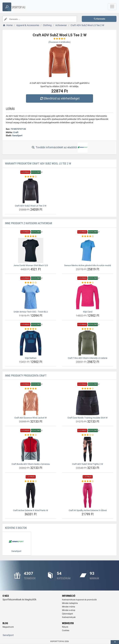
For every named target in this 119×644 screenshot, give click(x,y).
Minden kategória (70, 603)
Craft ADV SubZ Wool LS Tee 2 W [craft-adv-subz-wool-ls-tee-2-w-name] (31, 206)
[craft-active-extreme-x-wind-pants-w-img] (31, 495)
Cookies (66, 630)
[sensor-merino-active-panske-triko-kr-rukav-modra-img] (88, 250)
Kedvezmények (69, 617)
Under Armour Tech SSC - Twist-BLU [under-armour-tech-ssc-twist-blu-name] (31, 312)
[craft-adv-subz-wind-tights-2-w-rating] (88, 435)
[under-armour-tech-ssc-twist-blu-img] (31, 297)
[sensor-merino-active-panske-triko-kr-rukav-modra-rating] (88, 236)
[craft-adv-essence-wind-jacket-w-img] (31, 403)
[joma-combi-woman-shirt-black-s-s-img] (31, 250)
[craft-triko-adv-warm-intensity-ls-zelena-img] (88, 343)
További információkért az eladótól (59, 148)
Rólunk (65, 627)
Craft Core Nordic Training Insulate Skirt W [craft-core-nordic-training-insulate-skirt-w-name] (88, 418)
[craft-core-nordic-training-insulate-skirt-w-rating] (88, 389)
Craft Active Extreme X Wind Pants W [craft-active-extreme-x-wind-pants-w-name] (31, 510)
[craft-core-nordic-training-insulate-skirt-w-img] (88, 403)
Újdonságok (67, 614)
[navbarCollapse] (112, 7)
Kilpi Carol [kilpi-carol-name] (88, 312)
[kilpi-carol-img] (88, 297)
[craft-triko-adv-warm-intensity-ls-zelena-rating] (88, 329)
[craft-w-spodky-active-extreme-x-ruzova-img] (88, 495)
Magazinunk (8, 627)
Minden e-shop (69, 610)
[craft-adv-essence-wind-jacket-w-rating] (31, 389)
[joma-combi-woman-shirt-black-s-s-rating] (31, 236)
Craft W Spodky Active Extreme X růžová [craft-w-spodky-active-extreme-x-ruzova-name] (88, 510)
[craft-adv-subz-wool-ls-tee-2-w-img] (31, 191)
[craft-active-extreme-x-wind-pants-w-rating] (31, 481)
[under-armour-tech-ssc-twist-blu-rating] (31, 283)
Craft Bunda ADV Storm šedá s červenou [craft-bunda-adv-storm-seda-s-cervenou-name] (31, 464)
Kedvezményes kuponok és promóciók (79, 600)
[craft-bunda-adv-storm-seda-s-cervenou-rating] (31, 435)
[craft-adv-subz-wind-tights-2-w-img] (88, 449)
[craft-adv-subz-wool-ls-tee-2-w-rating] (31, 177)
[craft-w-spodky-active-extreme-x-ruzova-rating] (88, 481)
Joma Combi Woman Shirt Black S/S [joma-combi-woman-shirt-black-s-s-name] (31, 265)
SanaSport (17, 136)
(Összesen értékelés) (59, 42)
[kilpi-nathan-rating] (31, 329)
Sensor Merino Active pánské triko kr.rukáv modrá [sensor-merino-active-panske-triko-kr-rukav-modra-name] (88, 265)
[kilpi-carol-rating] (88, 283)
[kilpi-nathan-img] (31, 343)
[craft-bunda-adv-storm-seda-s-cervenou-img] (31, 449)
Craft (16, 132)
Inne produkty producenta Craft (26, 376)
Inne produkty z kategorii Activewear (29, 223)
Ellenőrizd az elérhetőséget (59, 98)
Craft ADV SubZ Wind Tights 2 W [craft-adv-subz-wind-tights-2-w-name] (88, 464)
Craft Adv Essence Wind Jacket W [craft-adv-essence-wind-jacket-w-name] (31, 418)
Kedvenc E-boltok (16, 528)
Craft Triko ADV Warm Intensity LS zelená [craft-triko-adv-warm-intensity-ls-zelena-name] (88, 358)
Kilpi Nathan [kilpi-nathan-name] (31, 358)
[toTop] (115, 642)
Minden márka (69, 607)
